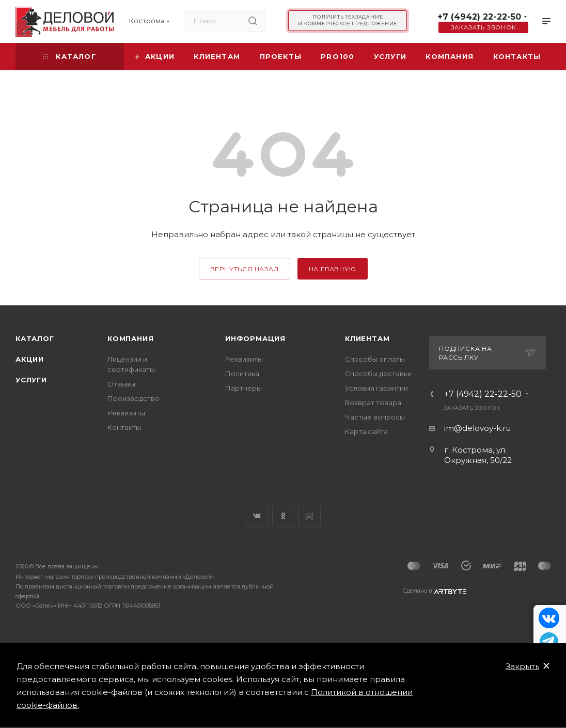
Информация (255, 338)
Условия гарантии (376, 388)
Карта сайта (366, 431)
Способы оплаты (375, 359)
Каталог (35, 338)
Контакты (124, 427)
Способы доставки (378, 374)
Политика (242, 374)
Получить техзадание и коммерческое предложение (348, 20)
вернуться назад (245, 269)
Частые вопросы (375, 417)
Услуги (31, 380)
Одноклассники (283, 516)
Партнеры (243, 388)
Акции (30, 359)
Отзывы (121, 384)
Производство (133, 398)
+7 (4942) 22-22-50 (479, 17)
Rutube (310, 516)
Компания (130, 338)
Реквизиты (126, 413)
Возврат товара (373, 402)
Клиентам (367, 338)
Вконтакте (257, 516)
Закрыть (522, 666)
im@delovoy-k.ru (477, 428)
